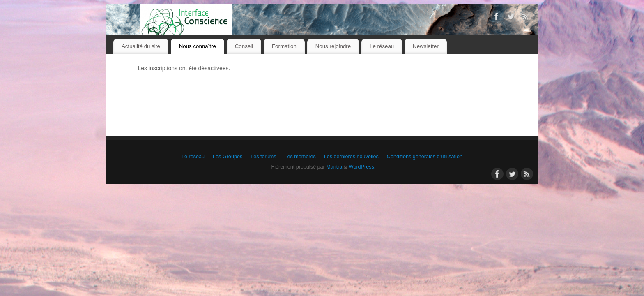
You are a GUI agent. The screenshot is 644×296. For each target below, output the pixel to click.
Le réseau (382, 46)
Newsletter (426, 46)
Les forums (263, 157)
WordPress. (362, 167)
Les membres (300, 157)
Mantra (334, 167)
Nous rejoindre (333, 46)
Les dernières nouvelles (351, 157)
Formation (284, 46)
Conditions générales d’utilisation (425, 157)
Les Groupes (228, 157)
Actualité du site (141, 46)
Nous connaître (198, 46)
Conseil (244, 46)
